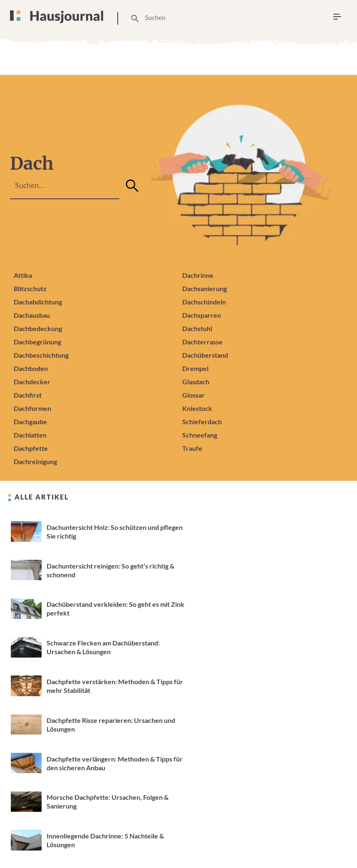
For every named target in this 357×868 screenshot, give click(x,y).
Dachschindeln (204, 302)
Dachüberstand (205, 355)
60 (208, 795)
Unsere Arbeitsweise (131, 837)
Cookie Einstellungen (193, 837)
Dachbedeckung (38, 328)
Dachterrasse (202, 342)
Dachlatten (30, 435)
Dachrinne (198, 275)
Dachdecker (32, 382)
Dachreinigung (35, 461)
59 (187, 795)
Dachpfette (31, 448)
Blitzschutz (30, 288)
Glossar (193, 395)
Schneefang (200, 435)
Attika (23, 275)
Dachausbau (32, 315)
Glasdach (196, 382)
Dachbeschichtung (41, 355)
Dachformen (32, 408)
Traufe (192, 448)
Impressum (246, 832)
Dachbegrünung (37, 342)
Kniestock (197, 408)
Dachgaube (30, 422)
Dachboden (31, 368)
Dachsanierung (205, 288)
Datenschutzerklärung (309, 832)
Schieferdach (202, 422)
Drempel (195, 368)
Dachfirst (28, 395)
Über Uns (85, 837)
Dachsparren (202, 315)
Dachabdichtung (38, 302)
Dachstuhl (197, 328)
